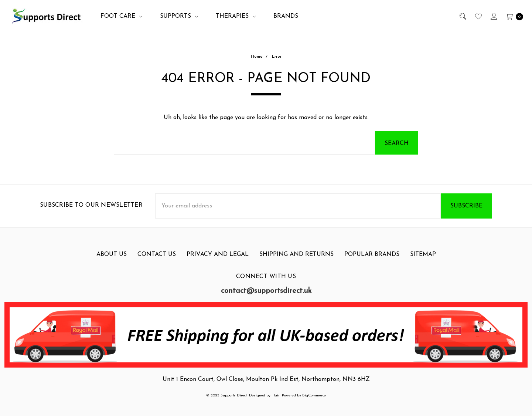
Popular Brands (372, 254)
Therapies (236, 16)
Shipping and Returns (296, 254)
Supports (179, 16)
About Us (112, 254)
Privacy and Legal (218, 254)
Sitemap (423, 254)
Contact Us (157, 254)
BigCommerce (314, 395)
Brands (286, 16)
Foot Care (121, 16)
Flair (276, 395)
